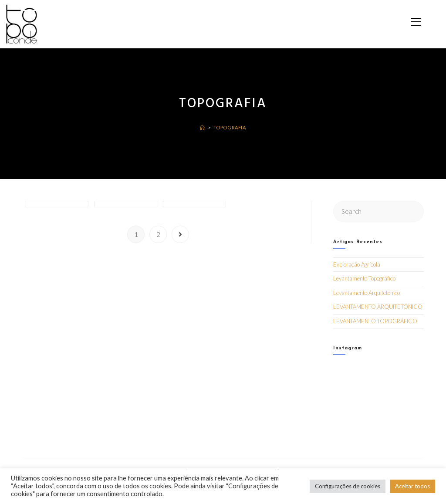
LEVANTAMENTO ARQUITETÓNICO (378, 307)
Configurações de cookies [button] (348, 486)
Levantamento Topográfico (364, 278)
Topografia (230, 127)
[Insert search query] (378, 211)
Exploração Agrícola (357, 264)
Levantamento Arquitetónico (367, 292)
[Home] (203, 127)
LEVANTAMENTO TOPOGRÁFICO (375, 321)
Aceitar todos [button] (412, 486)
